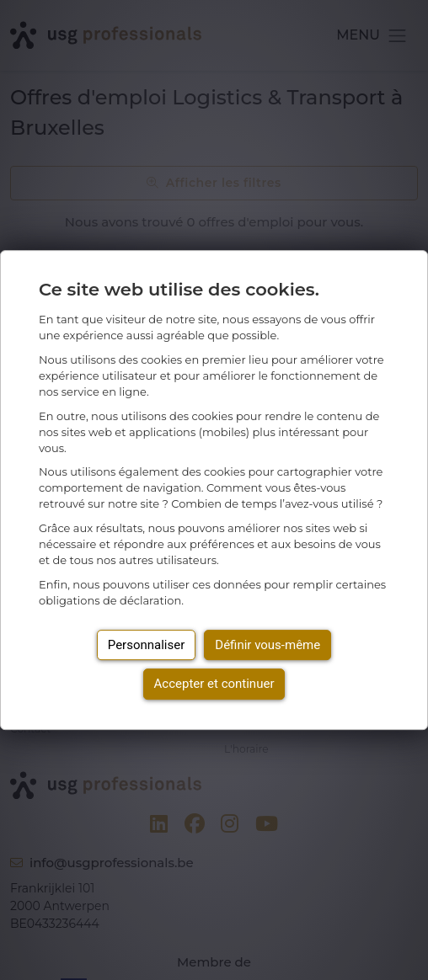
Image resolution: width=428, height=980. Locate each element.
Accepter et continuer (214, 684)
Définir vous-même (267, 645)
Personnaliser (147, 645)
